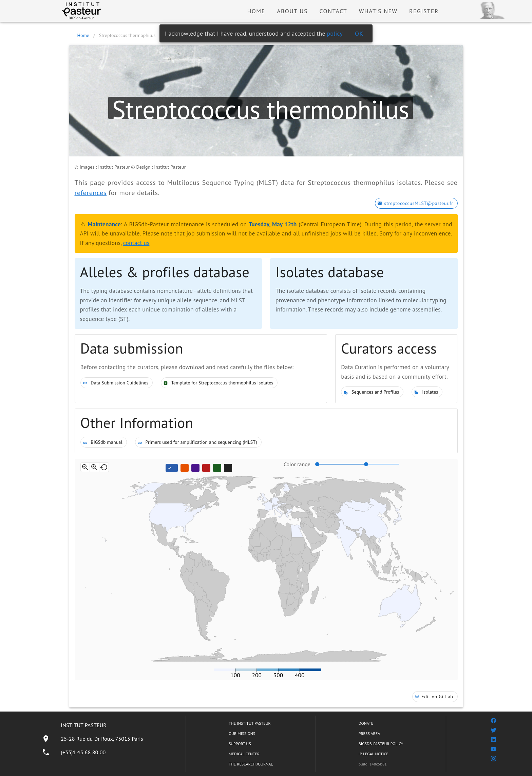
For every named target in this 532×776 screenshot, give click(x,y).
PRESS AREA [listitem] (369, 733)
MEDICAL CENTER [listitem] (244, 754)
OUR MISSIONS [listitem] (242, 733)
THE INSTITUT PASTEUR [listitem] (250, 723)
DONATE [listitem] (366, 723)
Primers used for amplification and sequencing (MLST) (198, 442)
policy (335, 33)
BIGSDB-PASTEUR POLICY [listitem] (381, 744)
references (91, 193)
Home (83, 35)
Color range (297, 464)
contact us (136, 243)
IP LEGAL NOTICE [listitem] (374, 754)
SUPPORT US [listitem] (240, 744)
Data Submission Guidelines (117, 383)
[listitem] (92, 739)
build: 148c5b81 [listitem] (373, 764)
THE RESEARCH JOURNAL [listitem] (251, 764)
